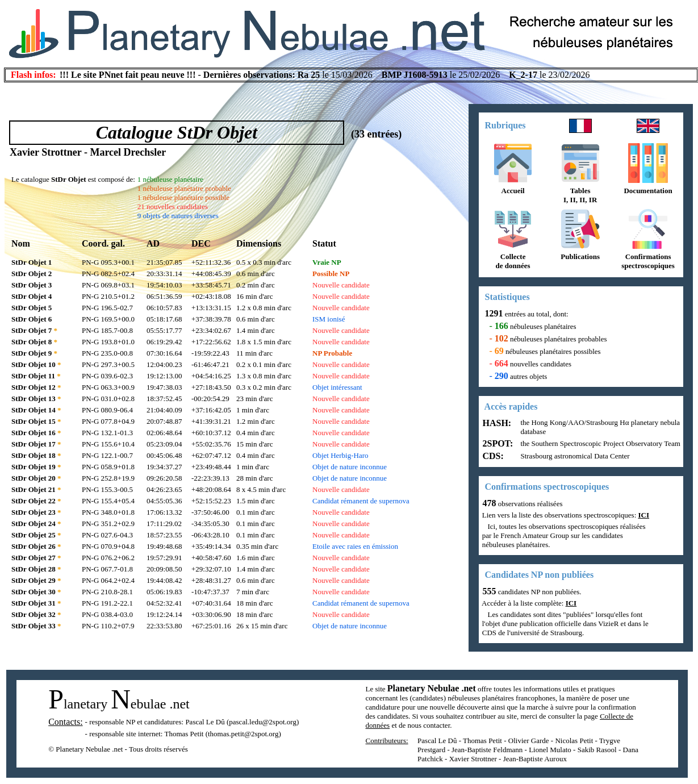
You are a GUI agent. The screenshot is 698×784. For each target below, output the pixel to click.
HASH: (496, 423)
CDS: (492, 456)
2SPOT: (497, 443)
